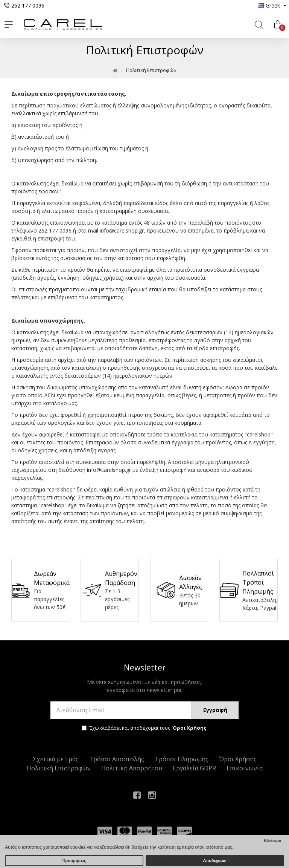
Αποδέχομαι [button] (215, 860)
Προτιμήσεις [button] (74, 860)
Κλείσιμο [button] (273, 840)
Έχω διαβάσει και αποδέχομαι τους (145, 728)
